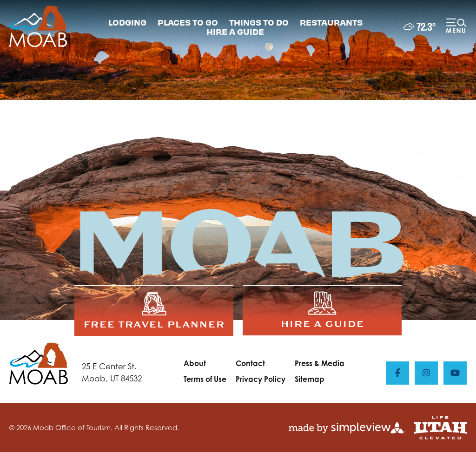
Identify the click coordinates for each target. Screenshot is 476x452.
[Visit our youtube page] (455, 373)
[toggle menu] (456, 27)
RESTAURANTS (331, 22)
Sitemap (310, 379)
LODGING (127, 22)
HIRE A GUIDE (235, 31)
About (195, 363)
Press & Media (320, 363)
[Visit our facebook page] (397, 373)
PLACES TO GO (188, 22)
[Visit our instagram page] (426, 373)
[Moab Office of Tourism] (38, 26)
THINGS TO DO (259, 22)
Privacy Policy (261, 379)
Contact (250, 363)
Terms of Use (205, 379)
